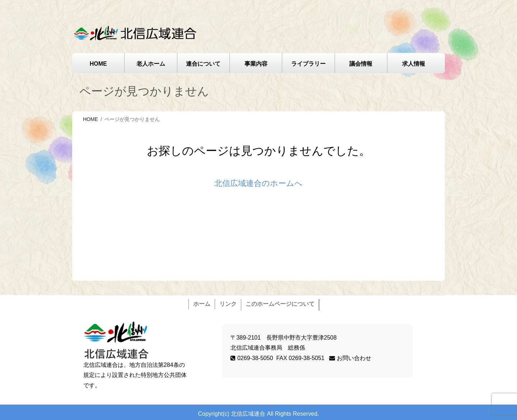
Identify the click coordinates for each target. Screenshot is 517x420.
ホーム (202, 304)
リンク (228, 304)
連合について (203, 64)
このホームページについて (280, 304)
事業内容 (256, 64)
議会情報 (361, 64)
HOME (98, 64)
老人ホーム (151, 64)
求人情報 (414, 64)
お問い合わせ (350, 358)
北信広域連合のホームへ (258, 183)
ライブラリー (308, 64)
